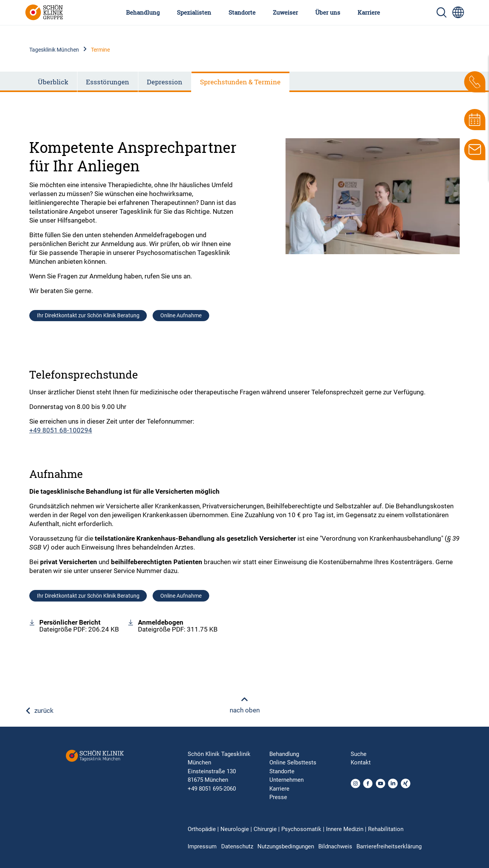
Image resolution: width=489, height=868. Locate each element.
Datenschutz (237, 846)
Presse (278, 797)
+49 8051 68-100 (55, 430)
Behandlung (143, 12)
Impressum (202, 846)
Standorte (242, 12)
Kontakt (361, 762)
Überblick (53, 82)
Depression (165, 82)
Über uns (328, 12)
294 (86, 430)
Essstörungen (108, 82)
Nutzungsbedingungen (286, 846)
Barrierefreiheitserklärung (389, 846)
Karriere (369, 12)
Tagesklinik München (54, 50)
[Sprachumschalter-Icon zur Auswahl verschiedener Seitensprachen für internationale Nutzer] (458, 12)
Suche (359, 754)
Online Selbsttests (293, 762)
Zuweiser (285, 12)
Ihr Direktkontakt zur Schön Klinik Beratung (88, 315)
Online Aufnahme (181, 315)
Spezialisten (194, 12)
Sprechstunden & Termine (240, 82)
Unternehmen (287, 780)
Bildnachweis (335, 846)
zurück (39, 710)
